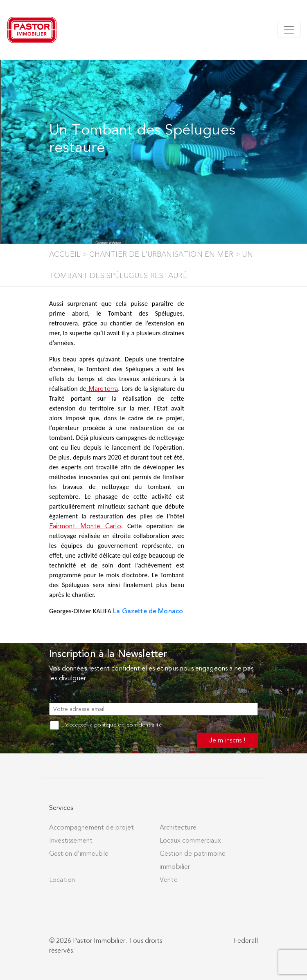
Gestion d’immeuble (79, 854)
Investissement (71, 841)
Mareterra (102, 389)
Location (62, 880)
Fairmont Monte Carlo (85, 526)
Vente (169, 880)
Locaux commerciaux (190, 841)
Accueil (65, 254)
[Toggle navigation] (289, 30)
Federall (246, 941)
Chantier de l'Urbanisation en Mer (161, 254)
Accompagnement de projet (91, 828)
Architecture (178, 828)
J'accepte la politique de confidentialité (106, 725)
